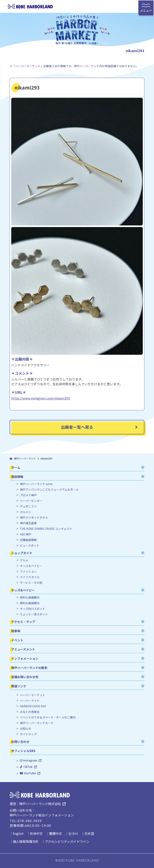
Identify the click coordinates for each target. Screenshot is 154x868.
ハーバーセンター (31, 501)
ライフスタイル (30, 577)
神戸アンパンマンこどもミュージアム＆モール (49, 490)
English (18, 833)
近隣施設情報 (28, 540)
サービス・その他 (31, 583)
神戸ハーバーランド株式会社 (40, 804)
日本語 (89, 833)
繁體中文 (56, 833)
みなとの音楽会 (30, 712)
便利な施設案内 (30, 603)
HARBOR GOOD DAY (33, 706)
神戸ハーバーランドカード (37, 723)
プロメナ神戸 (28, 495)
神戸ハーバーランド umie (36, 484)
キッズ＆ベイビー (31, 566)
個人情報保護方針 (26, 841)
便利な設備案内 (30, 597)
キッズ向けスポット (32, 609)
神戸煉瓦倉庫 (28, 523)
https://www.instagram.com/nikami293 (41, 398)
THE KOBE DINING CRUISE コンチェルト (46, 529)
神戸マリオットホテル (34, 518)
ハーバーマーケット (32, 695)
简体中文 (36, 833)
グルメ (24, 560)
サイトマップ (28, 734)
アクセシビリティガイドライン (67, 841)
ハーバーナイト (30, 701)
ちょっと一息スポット (34, 614)
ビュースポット (30, 546)
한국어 (73, 833)
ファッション (28, 572)
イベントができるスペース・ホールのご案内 (48, 717)
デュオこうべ (28, 506)
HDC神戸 (26, 534)
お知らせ (25, 729)
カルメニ (25, 512)
